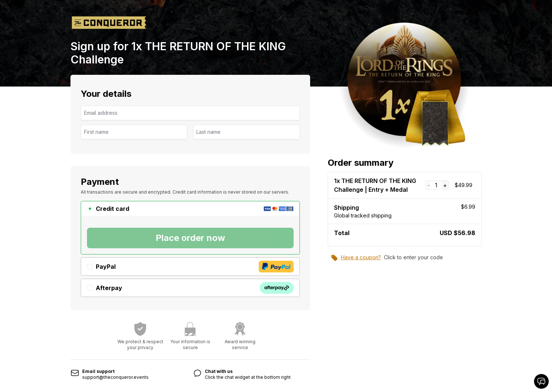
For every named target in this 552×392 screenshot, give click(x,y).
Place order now (190, 238)
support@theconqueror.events (115, 377)
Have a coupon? (356, 258)
